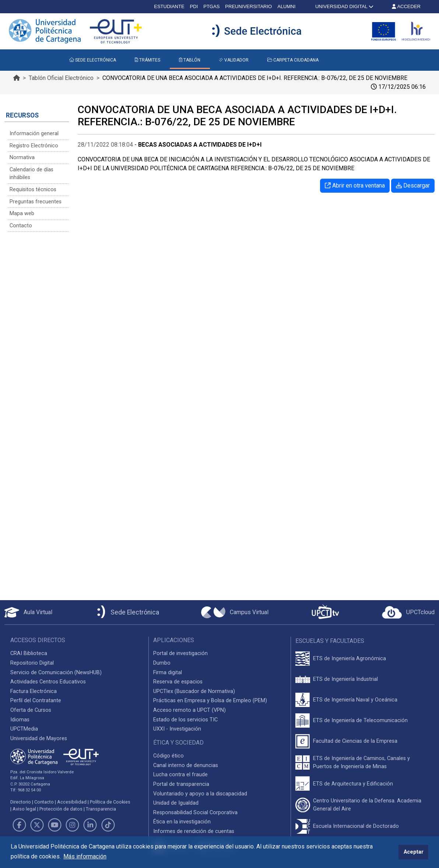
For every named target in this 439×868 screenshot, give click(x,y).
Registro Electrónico (34, 146)
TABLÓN (190, 60)
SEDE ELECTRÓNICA (93, 60)
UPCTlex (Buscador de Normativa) (194, 691)
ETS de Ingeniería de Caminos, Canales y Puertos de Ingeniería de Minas (361, 762)
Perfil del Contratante (36, 701)
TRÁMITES (147, 60)
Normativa (22, 157)
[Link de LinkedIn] (90, 825)
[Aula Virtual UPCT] (28, 612)
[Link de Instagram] (73, 825)
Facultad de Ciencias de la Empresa (355, 741)
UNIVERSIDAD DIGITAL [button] (344, 6)
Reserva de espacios (178, 682)
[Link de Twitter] (37, 825)
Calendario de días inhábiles (31, 174)
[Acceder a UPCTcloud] (408, 612)
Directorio (21, 802)
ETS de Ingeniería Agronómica (350, 659)
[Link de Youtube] (55, 825)
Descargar (413, 185)
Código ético (168, 756)
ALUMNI (286, 6)
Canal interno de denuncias (186, 765)
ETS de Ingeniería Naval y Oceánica (355, 700)
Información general (34, 134)
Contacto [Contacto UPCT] (44, 802)
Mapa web (22, 213)
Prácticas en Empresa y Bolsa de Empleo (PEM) (210, 701)
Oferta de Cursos (31, 710)
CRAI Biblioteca (29, 653)
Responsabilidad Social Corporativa (195, 813)
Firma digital (168, 673)
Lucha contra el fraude (180, 775)
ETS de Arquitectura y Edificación (353, 784)
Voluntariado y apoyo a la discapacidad (200, 794)
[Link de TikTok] (108, 825)
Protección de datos (61, 809)
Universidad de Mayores (39, 738)
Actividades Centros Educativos (48, 682)
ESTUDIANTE (169, 6)
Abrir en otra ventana (355, 185)
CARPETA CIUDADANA (293, 60)
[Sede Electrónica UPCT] (127, 612)
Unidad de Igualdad (176, 803)
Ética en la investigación (182, 822)
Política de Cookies (110, 802)
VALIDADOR (234, 60)
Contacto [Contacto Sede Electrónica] (21, 226)
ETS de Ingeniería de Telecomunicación (360, 720)
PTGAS (211, 6)
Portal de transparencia (181, 784)
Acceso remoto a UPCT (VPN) (189, 710)
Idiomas (20, 720)
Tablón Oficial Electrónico (61, 78)
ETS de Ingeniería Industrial (345, 679)
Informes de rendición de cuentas (194, 831)
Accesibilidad (72, 802)
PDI (194, 6)
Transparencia (101, 809)
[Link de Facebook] (19, 825)
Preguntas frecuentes (36, 202)
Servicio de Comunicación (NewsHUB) (56, 673)
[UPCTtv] (325, 612)
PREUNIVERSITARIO (248, 6)
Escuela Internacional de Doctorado (356, 826)
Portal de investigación (180, 653)
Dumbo (162, 663)
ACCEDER (406, 6)
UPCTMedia (24, 729)
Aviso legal (24, 809)
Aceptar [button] (414, 852)
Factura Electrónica (34, 691)
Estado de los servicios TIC (185, 720)
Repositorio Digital (32, 663)
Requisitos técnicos (33, 190)
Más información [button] (85, 856)
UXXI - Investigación (177, 729)
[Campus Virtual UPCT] (235, 612)
